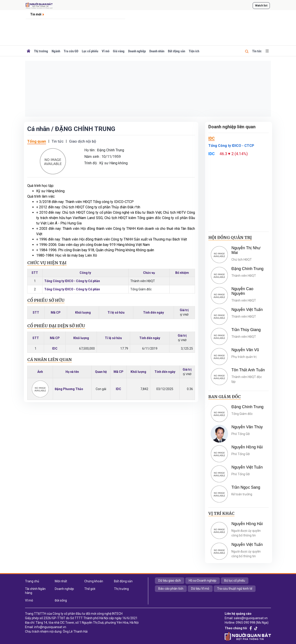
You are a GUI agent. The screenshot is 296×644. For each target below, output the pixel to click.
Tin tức (257, 51)
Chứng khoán (94, 581)
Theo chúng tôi (236, 628)
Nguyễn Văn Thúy (247, 427)
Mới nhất (61, 581)
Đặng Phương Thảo (69, 389)
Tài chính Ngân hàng (35, 591)
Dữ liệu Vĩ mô (200, 589)
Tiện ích (194, 51)
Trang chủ (32, 581)
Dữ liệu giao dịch (170, 581)
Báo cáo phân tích (171, 589)
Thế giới (90, 589)
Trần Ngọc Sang (246, 487)
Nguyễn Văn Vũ (245, 350)
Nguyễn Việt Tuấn (247, 310)
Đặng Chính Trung (247, 269)
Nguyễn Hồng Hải (247, 447)
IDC (55, 348)
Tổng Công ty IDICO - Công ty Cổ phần (72, 281)
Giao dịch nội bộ (83, 141)
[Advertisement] (148, 89)
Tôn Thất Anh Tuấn (248, 370)
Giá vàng (119, 51)
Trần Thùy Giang (246, 330)
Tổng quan (37, 141)
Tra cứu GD (71, 51)
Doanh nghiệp (137, 51)
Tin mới (36, 14)
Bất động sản (177, 51)
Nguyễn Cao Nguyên (242, 291)
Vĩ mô (106, 51)
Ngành (56, 51)
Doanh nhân (157, 51)
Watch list (261, 6)
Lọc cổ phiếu (90, 51)
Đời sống (61, 600)
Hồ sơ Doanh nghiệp (203, 581)
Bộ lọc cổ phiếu (235, 581)
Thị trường (41, 51)
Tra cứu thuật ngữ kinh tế (235, 589)
